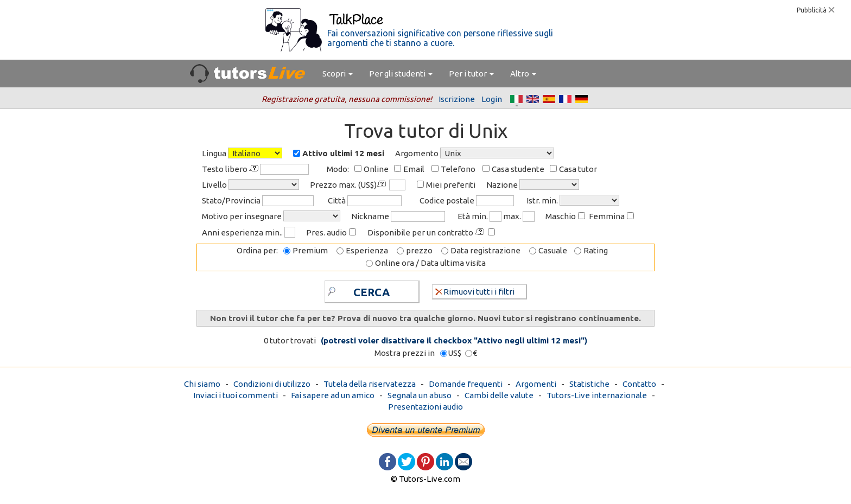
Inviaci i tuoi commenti (236, 395)
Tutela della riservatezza (370, 384)
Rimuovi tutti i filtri (475, 291)
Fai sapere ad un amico (333, 395)
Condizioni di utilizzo (272, 384)
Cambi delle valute (499, 395)
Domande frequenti (466, 384)
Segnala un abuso (420, 395)
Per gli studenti (401, 74)
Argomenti (536, 384)
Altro (523, 74)
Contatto (639, 384)
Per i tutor (471, 74)
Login (492, 99)
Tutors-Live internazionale (597, 395)
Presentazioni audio (426, 407)
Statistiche (589, 384)
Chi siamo (202, 384)
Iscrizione (457, 99)
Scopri (338, 74)
